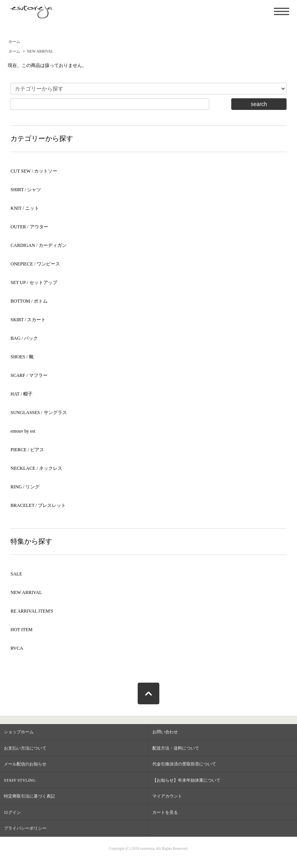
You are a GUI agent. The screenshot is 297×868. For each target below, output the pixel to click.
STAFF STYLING (20, 780)
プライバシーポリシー (25, 828)
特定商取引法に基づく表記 (29, 796)
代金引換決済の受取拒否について (184, 764)
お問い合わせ (165, 732)
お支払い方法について (25, 748)
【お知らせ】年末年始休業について (186, 780)
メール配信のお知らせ (25, 764)
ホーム (14, 42)
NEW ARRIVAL (40, 51)
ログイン (12, 812)
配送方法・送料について (176, 748)
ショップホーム (19, 732)
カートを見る (165, 812)
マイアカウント (167, 796)
